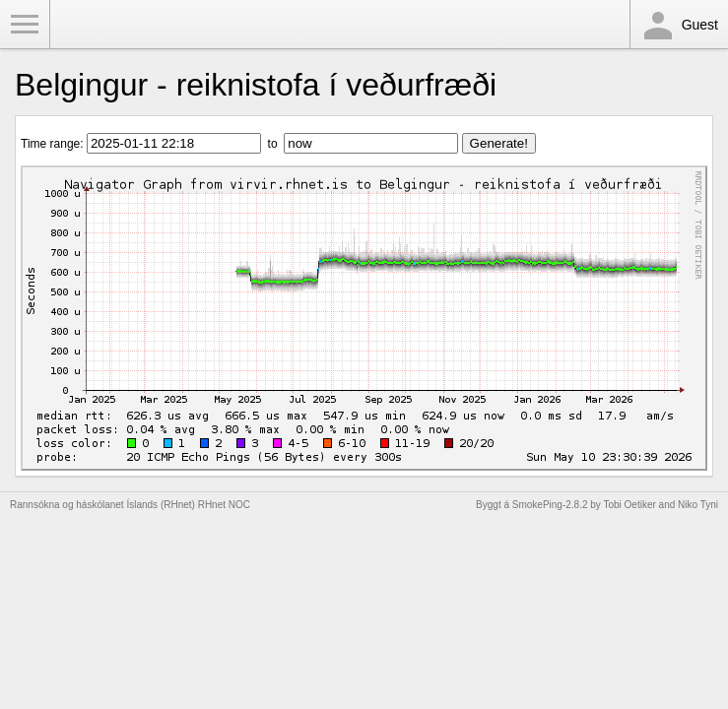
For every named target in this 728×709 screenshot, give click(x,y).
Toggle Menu (25, 25)
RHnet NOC (224, 505)
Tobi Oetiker (629, 505)
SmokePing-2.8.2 (550, 505)
